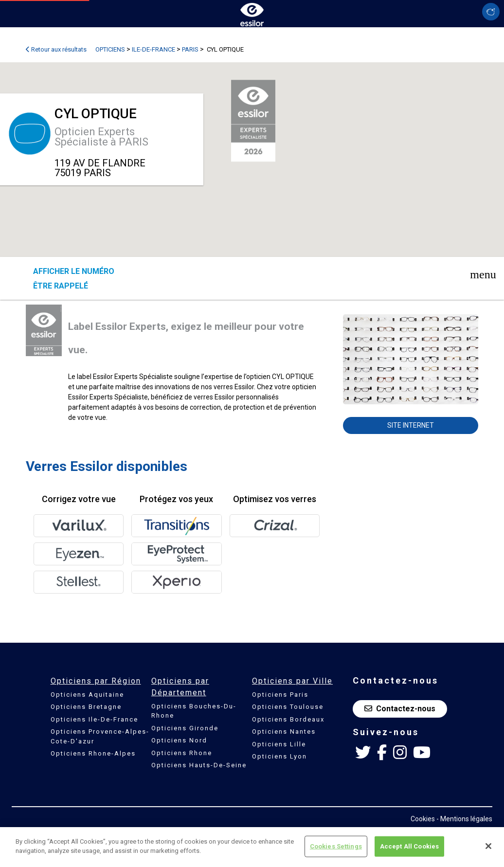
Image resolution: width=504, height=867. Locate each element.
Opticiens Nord (179, 740)
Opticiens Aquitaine (87, 695)
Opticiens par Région (96, 681)
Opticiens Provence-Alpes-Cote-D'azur (100, 736)
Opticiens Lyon (279, 756)
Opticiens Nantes (284, 732)
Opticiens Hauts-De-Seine (199, 765)
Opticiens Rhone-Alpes (93, 753)
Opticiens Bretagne (86, 707)
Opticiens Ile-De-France (94, 719)
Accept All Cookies (409, 846)
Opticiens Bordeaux (288, 719)
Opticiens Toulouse (288, 707)
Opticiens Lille (279, 744)
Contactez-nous (400, 709)
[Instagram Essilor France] (400, 753)
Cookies (423, 819)
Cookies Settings (336, 846)
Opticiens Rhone (182, 753)
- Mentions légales (464, 819)
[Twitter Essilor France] (363, 753)
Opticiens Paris (280, 695)
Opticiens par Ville (292, 681)
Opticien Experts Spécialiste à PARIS (101, 137)
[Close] (488, 846)
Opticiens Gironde (185, 728)
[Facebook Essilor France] (382, 753)
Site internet (411, 425)
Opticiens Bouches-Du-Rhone (194, 711)
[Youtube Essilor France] (422, 753)
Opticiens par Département (180, 687)
